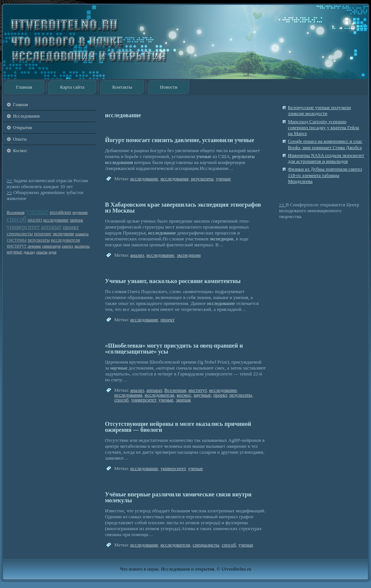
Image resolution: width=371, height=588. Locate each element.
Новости (169, 87)
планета (82, 234)
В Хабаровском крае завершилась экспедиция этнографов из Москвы (183, 208)
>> (9, 180)
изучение (80, 212)
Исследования (26, 116)
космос (184, 395)
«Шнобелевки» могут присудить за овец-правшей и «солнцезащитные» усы (174, 349)
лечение (34, 246)
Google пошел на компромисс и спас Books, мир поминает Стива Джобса (325, 144)
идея (52, 252)
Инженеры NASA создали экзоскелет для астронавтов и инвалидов (326, 158)
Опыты (20, 139)
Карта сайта (72, 87)
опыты (42, 252)
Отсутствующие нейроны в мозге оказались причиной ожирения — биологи (178, 427)
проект (71, 227)
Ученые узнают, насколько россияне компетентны (173, 281)
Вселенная (16, 212)
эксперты (82, 246)
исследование (56, 220)
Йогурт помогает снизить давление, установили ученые (180, 140)
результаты (39, 240)
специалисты (20, 234)
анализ (35, 220)
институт (17, 246)
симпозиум (51, 246)
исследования (119, 162)
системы (17, 240)
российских (60, 212)
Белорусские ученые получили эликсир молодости (319, 110)
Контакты (122, 87)
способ (17, 219)
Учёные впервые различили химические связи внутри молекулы (178, 497)
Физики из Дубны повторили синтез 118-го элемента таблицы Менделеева (325, 175)
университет (23, 227)
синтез (68, 246)
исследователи (66, 240)
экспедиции (63, 234)
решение (43, 234)
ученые (37, 211)
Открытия (22, 128)
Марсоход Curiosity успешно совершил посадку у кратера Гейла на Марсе (324, 128)
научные (14, 252)
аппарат (51, 227)
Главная (24, 87)
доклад (29, 252)
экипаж (76, 220)
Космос (20, 151)
